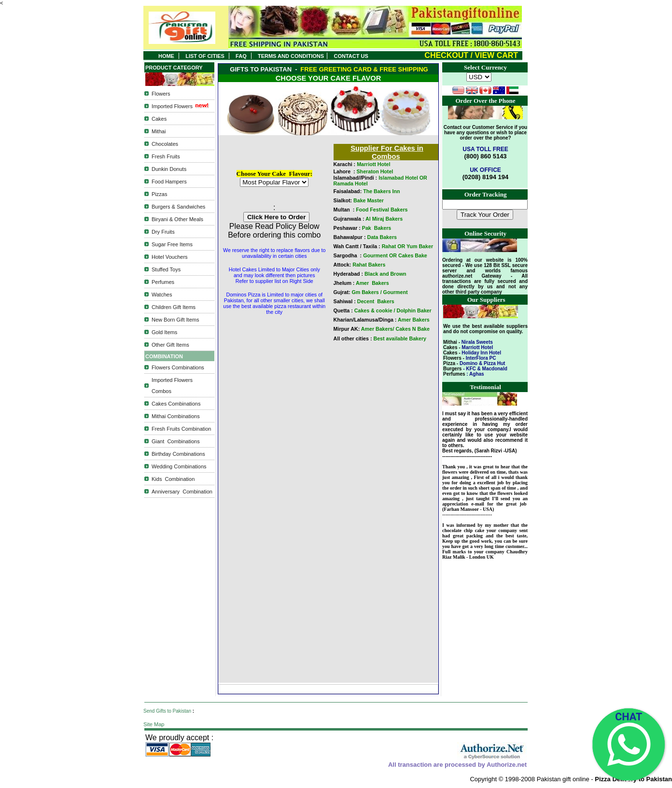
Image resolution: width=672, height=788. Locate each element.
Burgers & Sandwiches (178, 207)
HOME (166, 56)
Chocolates (165, 144)
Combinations (182, 441)
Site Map (154, 724)
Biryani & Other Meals (177, 219)
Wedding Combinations (179, 466)
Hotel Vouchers (170, 257)
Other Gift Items (170, 345)
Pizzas (159, 194)
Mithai (159, 131)
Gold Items (164, 332)
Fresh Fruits (166, 156)
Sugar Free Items (172, 244)
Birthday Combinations (178, 454)
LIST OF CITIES (205, 56)
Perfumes (163, 282)
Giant (158, 441)
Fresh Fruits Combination (182, 429)
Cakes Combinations (176, 404)
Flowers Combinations (178, 367)
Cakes (159, 119)
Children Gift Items (174, 307)
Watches (162, 295)
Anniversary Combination (182, 492)
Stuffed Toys (166, 269)
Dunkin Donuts (169, 169)
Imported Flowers (172, 106)
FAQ (241, 56)
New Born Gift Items (175, 320)
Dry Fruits (163, 232)
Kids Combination (173, 479)
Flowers (161, 94)
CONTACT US (352, 56)
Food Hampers (169, 182)
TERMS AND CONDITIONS (292, 56)
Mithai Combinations (176, 416)
